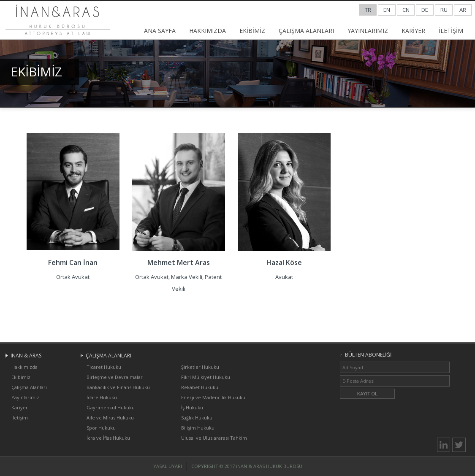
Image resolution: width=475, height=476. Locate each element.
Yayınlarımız (25, 397)
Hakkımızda (24, 367)
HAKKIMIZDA (208, 31)
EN (387, 10)
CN (406, 10)
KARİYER (413, 31)
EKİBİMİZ (252, 31)
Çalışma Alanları (29, 387)
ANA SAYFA (160, 31)
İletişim (20, 418)
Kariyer (20, 407)
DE (425, 10)
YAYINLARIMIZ (368, 31)
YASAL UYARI (168, 466)
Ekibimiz (21, 377)
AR (463, 10)
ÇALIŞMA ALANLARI (306, 31)
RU (444, 10)
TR (368, 10)
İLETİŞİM (451, 31)
